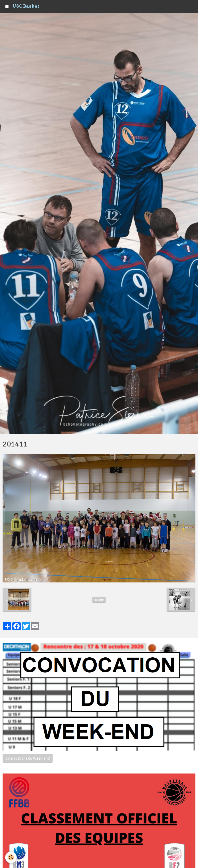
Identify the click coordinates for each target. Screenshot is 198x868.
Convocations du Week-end (28, 758)
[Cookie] (11, 857)
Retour (99, 600)
